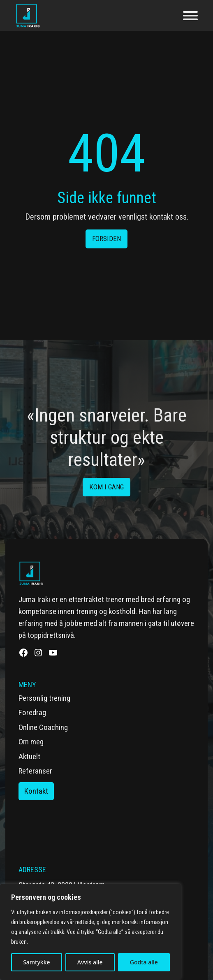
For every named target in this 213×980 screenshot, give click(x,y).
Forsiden (106, 239)
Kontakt (36, 791)
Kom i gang (106, 487)
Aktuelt (29, 756)
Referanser (35, 771)
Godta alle (144, 962)
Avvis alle (90, 962)
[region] (90, 932)
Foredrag (32, 712)
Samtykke (36, 962)
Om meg (31, 742)
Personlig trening (44, 698)
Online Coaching (43, 727)
